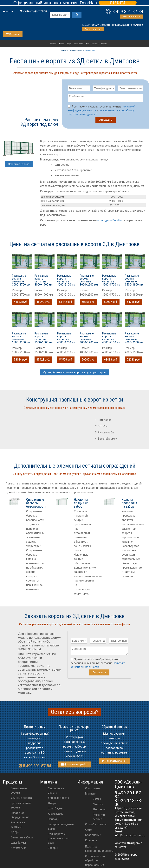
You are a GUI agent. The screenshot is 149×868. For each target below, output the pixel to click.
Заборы (53, 849)
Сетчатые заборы (22, 839)
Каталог (13, 34)
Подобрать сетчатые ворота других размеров (75, 373)
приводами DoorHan (110, 222)
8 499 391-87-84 (128, 12)
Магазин (62, 44)
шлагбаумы (55, 810)
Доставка (99, 811)
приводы (54, 820)
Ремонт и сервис (99, 818)
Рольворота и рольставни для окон (58, 839)
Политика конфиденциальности (99, 850)
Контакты (104, 44)
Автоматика (19, 849)
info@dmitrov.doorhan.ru (130, 836)
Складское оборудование (20, 816)
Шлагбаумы (18, 844)
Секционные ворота (19, 792)
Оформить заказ (19, 165)
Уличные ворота (21, 799)
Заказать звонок (132, 17)
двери (52, 804)
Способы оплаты (78, 44)
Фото (87, 44)
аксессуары (56, 815)
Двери (15, 833)
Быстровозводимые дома (61, 828)
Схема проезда (93, 29)
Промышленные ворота (21, 807)
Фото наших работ (74, 766)
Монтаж (98, 805)
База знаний (95, 44)
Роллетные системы (18, 826)
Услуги (69, 44)
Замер (97, 800)
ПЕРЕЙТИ (118, 3)
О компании (53, 44)
